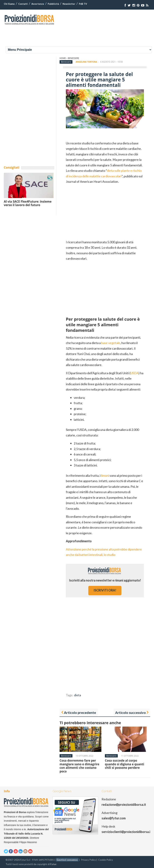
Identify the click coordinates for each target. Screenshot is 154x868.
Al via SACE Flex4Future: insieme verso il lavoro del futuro (28, 203)
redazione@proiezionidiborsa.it (124, 805)
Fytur (53, 864)
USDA (134, 373)
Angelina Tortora (86, 62)
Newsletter (69, 4)
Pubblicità (53, 4)
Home (63, 58)
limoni (105, 475)
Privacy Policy (88, 860)
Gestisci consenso (67, 860)
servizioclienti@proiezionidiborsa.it (127, 832)
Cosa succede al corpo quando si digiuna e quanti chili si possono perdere (124, 764)
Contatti (23, 4)
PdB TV (83, 4)
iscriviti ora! (105, 590)
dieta (78, 695)
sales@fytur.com (114, 818)
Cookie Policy (106, 860)
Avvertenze (38, 4)
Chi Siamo (9, 4)
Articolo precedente (80, 712)
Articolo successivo (130, 712)
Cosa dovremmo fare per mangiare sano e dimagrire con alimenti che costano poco (79, 766)
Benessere (74, 58)
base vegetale (111, 343)
